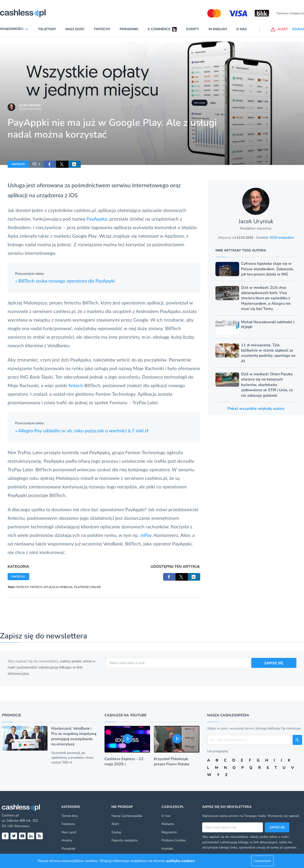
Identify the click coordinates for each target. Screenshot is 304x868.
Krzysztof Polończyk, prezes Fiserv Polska (172, 762)
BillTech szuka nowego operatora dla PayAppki (65, 281)
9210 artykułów (282, 238)
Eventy (193, 29)
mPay (146, 535)
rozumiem (262, 861)
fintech (76, 385)
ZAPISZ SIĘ (274, 663)
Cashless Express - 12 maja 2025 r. (124, 762)
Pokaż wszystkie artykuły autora (256, 409)
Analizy (67, 840)
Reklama (168, 824)
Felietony (47, 29)
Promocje (12, 715)
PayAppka (97, 219)
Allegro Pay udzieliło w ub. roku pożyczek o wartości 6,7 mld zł (82, 430)
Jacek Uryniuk (30, 105)
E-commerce (159, 29)
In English (218, 29)
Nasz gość (75, 29)
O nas (242, 29)
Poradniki (129, 29)
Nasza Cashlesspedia (127, 816)
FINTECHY (18, 164)
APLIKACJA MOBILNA (58, 587)
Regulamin (169, 832)
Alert (115, 824)
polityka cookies (180, 861)
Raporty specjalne (124, 840)
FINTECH (36, 587)
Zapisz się (277, 827)
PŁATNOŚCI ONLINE (88, 587)
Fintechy (102, 29)
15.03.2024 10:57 (30, 109)
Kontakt (167, 849)
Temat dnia (70, 816)
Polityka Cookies (174, 840)
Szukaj (116, 832)
